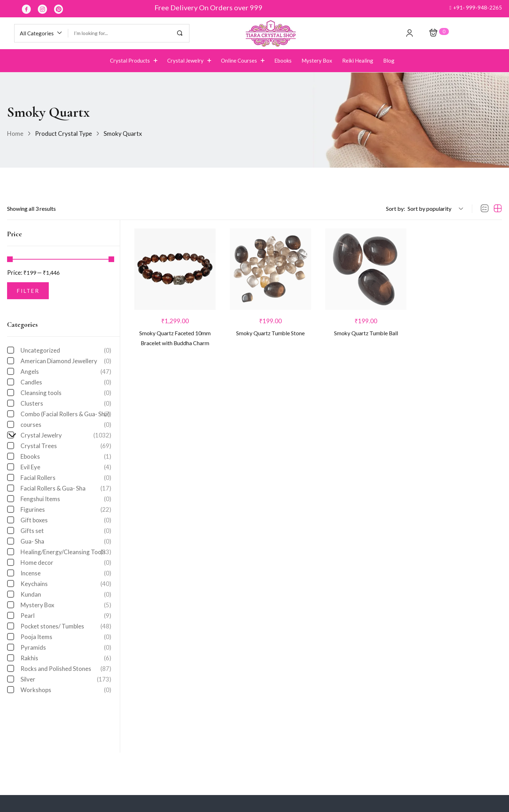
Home (15, 134)
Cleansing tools (66, 393)
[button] (475, 8)
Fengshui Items (66, 499)
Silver (66, 679)
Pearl (66, 616)
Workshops (66, 690)
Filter (28, 291)
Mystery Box (66, 605)
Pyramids (66, 648)
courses (66, 425)
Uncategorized (66, 350)
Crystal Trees (66, 446)
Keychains (66, 584)
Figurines (66, 510)
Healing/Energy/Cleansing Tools (66, 552)
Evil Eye (66, 467)
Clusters (66, 404)
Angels (66, 372)
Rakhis (66, 658)
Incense (66, 573)
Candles (66, 382)
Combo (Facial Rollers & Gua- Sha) (66, 414)
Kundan (66, 594)
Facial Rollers (66, 478)
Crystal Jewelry (62, 435)
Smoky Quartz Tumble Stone (270, 335)
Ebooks (66, 457)
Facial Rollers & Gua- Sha (66, 488)
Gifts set (66, 531)
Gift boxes (66, 520)
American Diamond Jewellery (66, 361)
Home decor (66, 563)
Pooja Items (66, 637)
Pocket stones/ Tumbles (66, 626)
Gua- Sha (66, 541)
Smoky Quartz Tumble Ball (366, 335)
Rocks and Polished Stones (66, 669)
